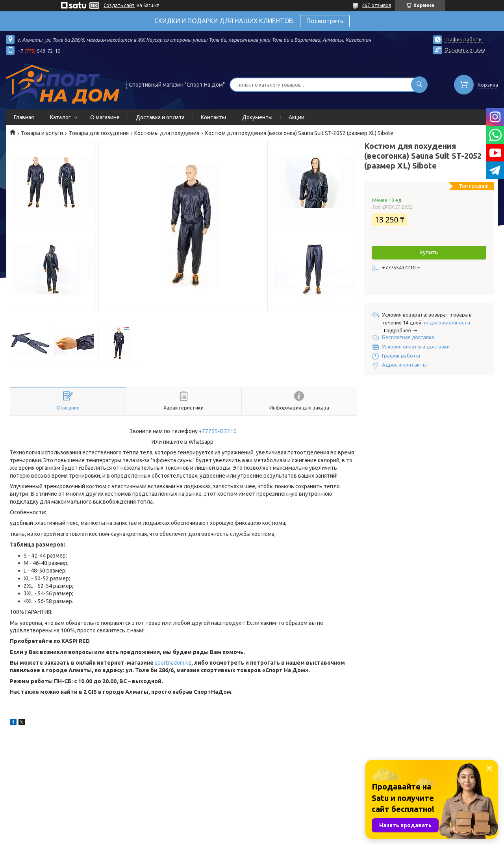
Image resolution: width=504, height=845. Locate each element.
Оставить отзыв (465, 50)
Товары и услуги (42, 133)
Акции (296, 117)
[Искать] (419, 85)
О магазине (105, 117)
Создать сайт (119, 5)
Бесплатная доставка (408, 337)
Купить (429, 252)
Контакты (213, 117)
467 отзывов (376, 5)
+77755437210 (218, 431)
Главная (24, 117)
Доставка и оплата (160, 117)
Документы (257, 117)
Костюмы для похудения (167, 133)
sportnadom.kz (173, 663)
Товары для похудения (99, 133)
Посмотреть (325, 21)
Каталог (60, 117)
